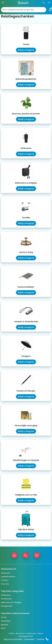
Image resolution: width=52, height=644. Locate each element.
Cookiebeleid (41, 639)
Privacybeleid (29, 639)
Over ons (5, 584)
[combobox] (21, 10)
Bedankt (5, 625)
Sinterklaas (6, 621)
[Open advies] (47, 639)
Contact (5, 580)
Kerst (3, 628)
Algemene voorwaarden (13, 639)
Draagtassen (7, 606)
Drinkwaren (6, 595)
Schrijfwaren (6, 599)
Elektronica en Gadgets (11, 602)
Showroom (6, 573)
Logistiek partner (8, 577)
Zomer (4, 617)
